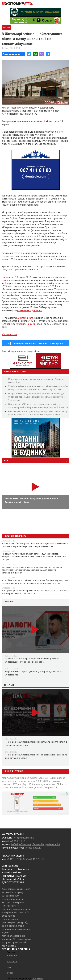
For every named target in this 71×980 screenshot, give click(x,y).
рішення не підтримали (30, 310)
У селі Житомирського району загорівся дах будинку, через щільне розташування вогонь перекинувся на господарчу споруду (35, 582)
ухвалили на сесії (26, 324)
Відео (7, 461)
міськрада (13, 351)
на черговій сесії (36, 121)
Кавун (30, 351)
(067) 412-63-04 (35, 859)
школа (23, 351)
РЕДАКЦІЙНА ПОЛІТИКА (16, 949)
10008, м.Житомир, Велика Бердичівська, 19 (35, 844)
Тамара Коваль (33, 848)
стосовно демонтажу (30, 295)
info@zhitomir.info (24, 838)
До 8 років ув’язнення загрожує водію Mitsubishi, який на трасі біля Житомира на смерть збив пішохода (35, 592)
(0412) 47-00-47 (16, 859)
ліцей (37, 351)
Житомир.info (26, 318)
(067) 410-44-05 (17, 841)
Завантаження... (13, 54)
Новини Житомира (15, 536)
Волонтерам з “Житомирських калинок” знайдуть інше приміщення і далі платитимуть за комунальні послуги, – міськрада (35, 545)
